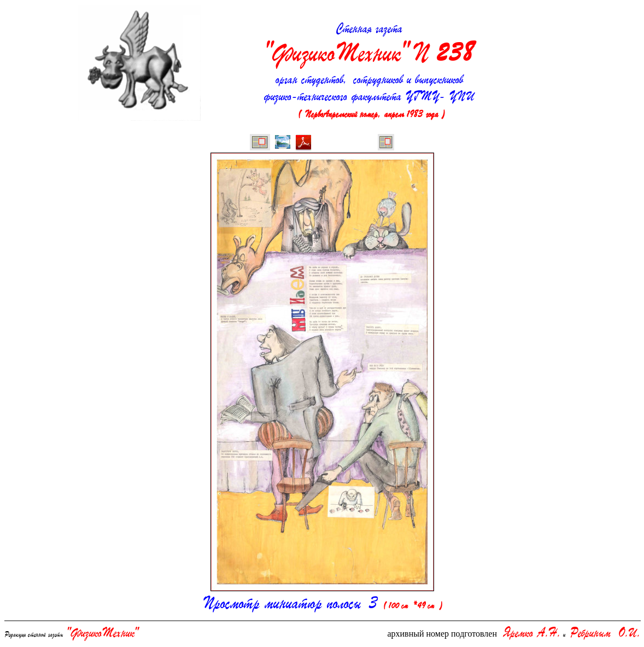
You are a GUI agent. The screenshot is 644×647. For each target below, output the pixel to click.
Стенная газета (369, 46)
